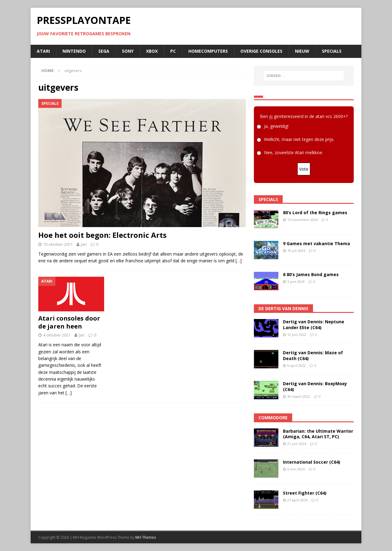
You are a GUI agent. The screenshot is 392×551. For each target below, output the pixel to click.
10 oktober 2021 (58, 244)
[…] (239, 261)
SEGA (104, 51)
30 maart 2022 (299, 396)
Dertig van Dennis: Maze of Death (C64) (313, 355)
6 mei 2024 (296, 469)
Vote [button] (304, 169)
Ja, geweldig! (276, 126)
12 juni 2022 (297, 334)
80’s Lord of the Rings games (315, 213)
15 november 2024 (302, 220)
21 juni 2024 (297, 444)
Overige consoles (261, 51)
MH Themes (146, 537)
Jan (84, 244)
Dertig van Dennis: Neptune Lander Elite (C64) (314, 324)
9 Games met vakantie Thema (317, 243)
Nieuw (302, 51)
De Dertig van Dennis (283, 308)
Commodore (273, 418)
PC (173, 51)
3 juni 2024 (296, 281)
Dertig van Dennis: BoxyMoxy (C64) (315, 386)
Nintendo (74, 51)
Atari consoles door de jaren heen (69, 322)
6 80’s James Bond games (311, 274)
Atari (43, 51)
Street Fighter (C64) (305, 493)
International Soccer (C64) (312, 462)
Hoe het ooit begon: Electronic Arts (102, 235)
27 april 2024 (297, 500)
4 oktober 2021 (57, 335)
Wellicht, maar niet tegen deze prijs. (299, 139)
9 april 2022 (296, 365)
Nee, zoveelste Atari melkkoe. (294, 152)
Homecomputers (208, 51)
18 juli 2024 (296, 251)
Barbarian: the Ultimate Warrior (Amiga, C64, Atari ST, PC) (318, 434)
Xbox (152, 51)
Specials (332, 51)
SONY (128, 51)
